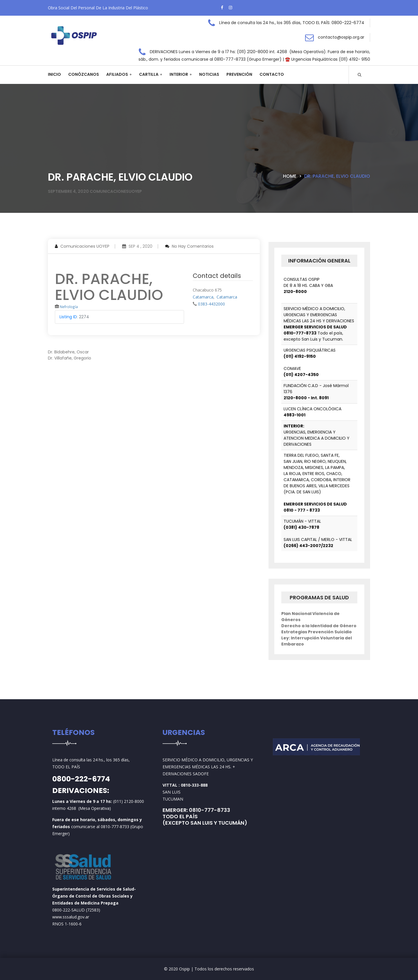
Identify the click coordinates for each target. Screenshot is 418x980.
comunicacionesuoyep (116, 191)
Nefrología (69, 307)
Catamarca (203, 297)
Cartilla (149, 74)
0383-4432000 (211, 304)
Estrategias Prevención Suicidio (317, 632)
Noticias (209, 74)
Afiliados (117, 74)
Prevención (239, 74)
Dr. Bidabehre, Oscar (68, 352)
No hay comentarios (193, 246)
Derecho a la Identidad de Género (319, 626)
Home (290, 176)
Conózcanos (84, 74)
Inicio (54, 74)
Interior (179, 74)
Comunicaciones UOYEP (85, 246)
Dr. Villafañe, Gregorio (70, 358)
